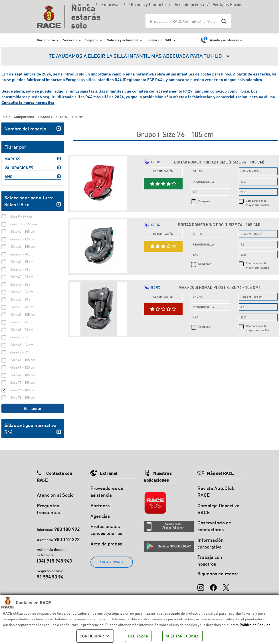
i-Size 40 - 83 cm (21, 277)
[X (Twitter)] (226, 585)
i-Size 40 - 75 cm (21, 262)
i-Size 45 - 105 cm (22, 315)
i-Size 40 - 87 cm (21, 299)
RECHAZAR (138, 636)
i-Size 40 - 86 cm (21, 292)
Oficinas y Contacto (147, 5)
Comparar (205, 201)
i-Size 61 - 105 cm (22, 360)
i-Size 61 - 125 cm (22, 367)
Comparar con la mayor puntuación (257, 203)
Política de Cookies (255, 625)
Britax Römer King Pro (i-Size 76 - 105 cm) (219, 225)
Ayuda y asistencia (224, 40)
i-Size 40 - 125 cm (22, 239)
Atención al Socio (55, 495)
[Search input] (183, 21)
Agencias (100, 516)
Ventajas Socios (228, 5)
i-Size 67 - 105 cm (22, 375)
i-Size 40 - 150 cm (22, 247)
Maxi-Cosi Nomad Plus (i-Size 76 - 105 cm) (219, 287)
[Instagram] (201, 585)
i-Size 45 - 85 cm (21, 337)
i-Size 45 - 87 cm (21, 352)
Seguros (92, 40)
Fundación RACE (159, 40)
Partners (100, 505)
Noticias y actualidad (122, 40)
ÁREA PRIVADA (112, 562)
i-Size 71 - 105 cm (22, 382)
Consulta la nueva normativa (28, 102)
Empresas (111, 5)
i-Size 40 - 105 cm (22, 231)
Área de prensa (189, 5)
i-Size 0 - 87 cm (20, 216)
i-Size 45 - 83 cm (21, 330)
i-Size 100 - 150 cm (23, 224)
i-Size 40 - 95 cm (21, 307)
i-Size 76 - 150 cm (22, 397)
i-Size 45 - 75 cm (21, 322)
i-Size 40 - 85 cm (21, 284)
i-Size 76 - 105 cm (22, 390)
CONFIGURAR (95, 636)
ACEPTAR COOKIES (182, 636)
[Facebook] (213, 585)
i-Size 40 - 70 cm (21, 254)
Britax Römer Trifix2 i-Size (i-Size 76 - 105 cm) (219, 162)
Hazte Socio (46, 40)
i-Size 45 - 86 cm (21, 345)
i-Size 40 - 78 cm (21, 269)
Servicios (70, 40)
